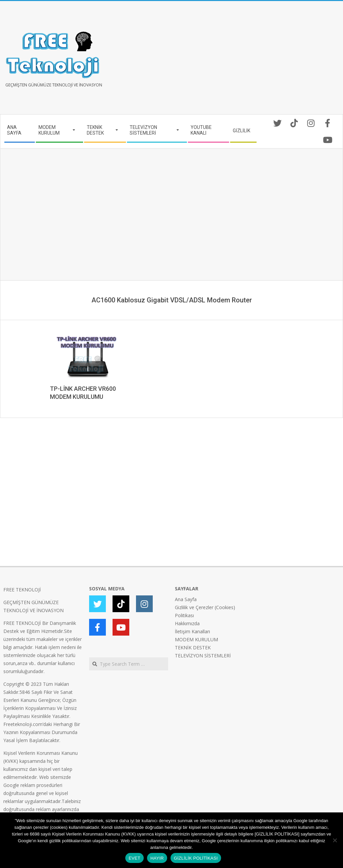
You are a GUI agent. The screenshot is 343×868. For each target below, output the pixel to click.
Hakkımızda (187, 623)
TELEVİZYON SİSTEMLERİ (203, 656)
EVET (134, 858)
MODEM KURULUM (196, 639)
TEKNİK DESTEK (193, 647)
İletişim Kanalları (192, 631)
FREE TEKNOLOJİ (22, 590)
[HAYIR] (335, 840)
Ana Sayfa (186, 599)
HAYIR (157, 858)
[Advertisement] (256, 60)
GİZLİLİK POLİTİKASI (196, 858)
